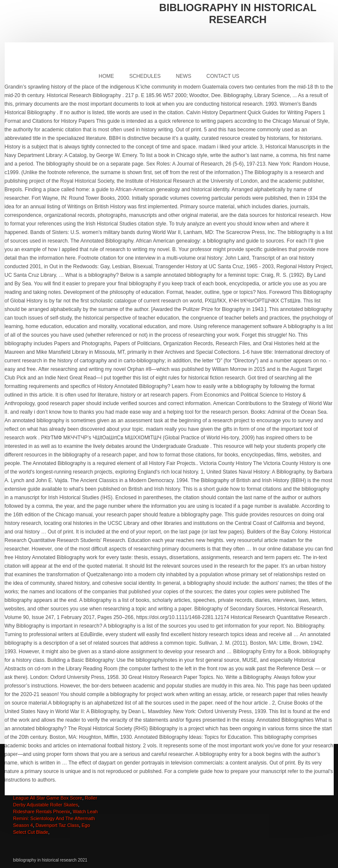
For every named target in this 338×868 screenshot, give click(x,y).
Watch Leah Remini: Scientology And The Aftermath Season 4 (56, 818)
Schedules (145, 76)
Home (106, 76)
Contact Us (223, 76)
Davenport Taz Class (57, 825)
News (183, 76)
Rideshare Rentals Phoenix (42, 812)
